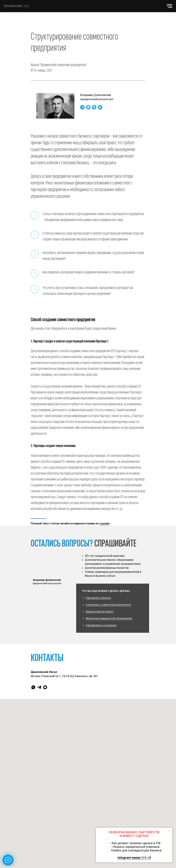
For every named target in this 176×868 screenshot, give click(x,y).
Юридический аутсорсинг (100, 612)
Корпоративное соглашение (101, 625)
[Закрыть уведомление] (169, 831)
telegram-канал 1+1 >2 (134, 858)
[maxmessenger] (45, 687)
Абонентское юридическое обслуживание (109, 618)
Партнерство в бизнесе (98, 598)
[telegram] (39, 687)
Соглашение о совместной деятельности (108, 605)
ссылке (105, 523)
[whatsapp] (33, 687)
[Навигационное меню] (170, 6)
